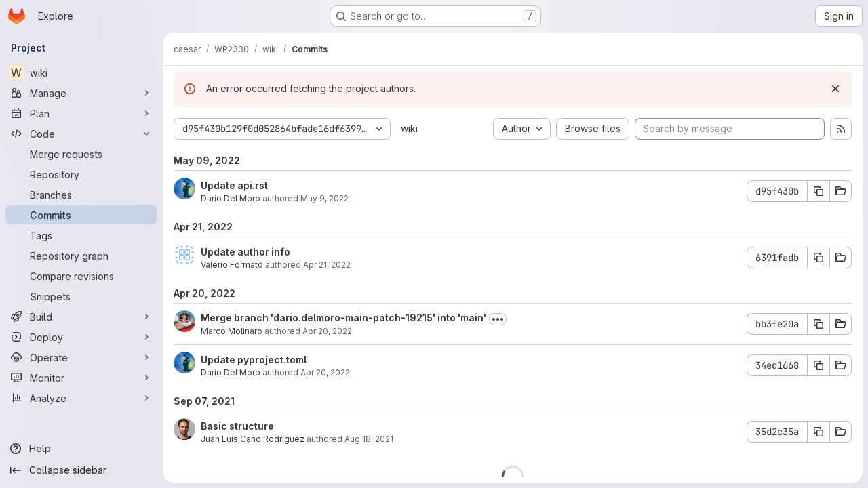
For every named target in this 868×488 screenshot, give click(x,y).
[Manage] (81, 93)
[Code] (81, 134)
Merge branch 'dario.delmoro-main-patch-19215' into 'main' (343, 318)
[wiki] (81, 73)
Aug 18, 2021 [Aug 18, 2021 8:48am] (369, 439)
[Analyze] (81, 398)
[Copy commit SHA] (818, 191)
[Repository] (81, 174)
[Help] (81, 449)
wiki (409, 128)
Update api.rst (234, 185)
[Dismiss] (835, 89)
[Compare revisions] (81, 276)
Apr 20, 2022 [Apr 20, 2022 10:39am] (327, 331)
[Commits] (81, 215)
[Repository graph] (81, 256)
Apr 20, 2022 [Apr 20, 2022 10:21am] (325, 372)
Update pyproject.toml (254, 360)
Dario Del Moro (231, 198)
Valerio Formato (232, 265)
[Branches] (81, 195)
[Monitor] (81, 378)
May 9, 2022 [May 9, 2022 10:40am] (324, 198)
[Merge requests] (81, 154)
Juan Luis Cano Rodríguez (253, 439)
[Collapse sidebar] (81, 470)
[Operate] (81, 357)
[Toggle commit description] (498, 319)
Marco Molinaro (232, 331)
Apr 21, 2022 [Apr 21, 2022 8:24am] (327, 265)
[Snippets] (81, 296)
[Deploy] (81, 337)
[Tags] (81, 235)
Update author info (245, 252)
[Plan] (81, 113)
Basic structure (237, 426)
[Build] (81, 317)
